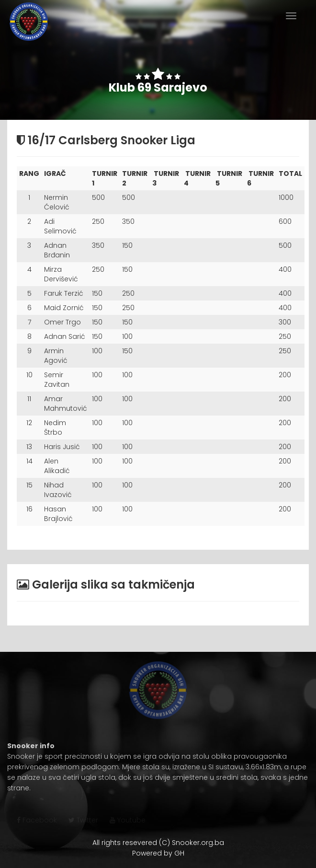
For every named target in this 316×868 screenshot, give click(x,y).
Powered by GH (158, 853)
